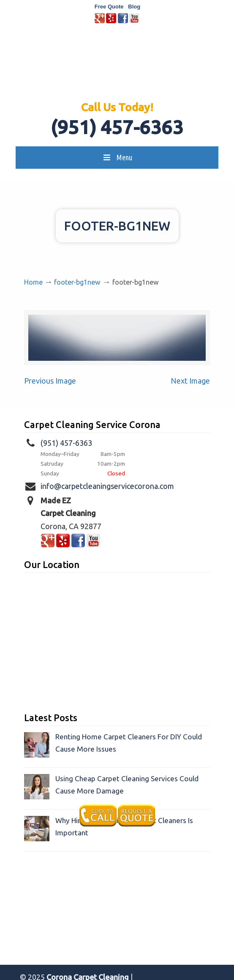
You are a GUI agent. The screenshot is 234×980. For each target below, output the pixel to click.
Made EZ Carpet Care (117, 66)
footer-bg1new (77, 282)
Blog (134, 7)
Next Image (190, 381)
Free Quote (109, 7)
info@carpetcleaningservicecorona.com (107, 486)
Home (33, 282)
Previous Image (50, 381)
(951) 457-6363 (117, 127)
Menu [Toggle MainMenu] (117, 157)
